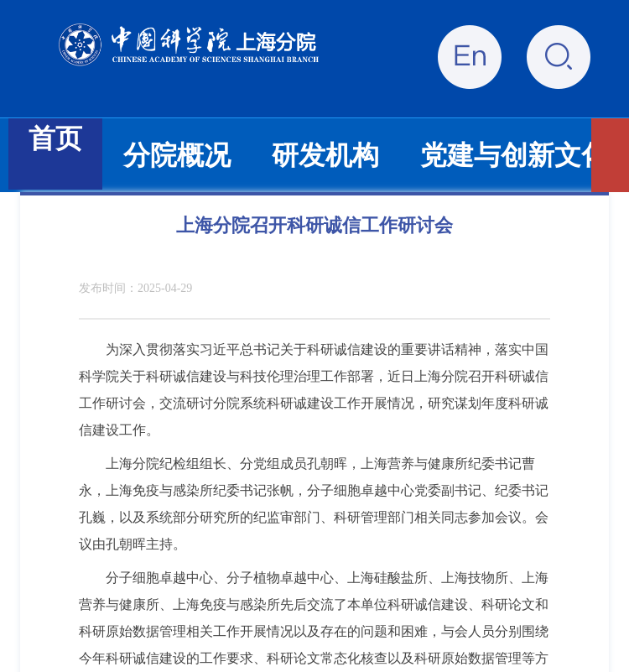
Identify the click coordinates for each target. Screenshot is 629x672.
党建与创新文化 (514, 155)
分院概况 (177, 155)
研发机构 (325, 155)
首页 (55, 138)
